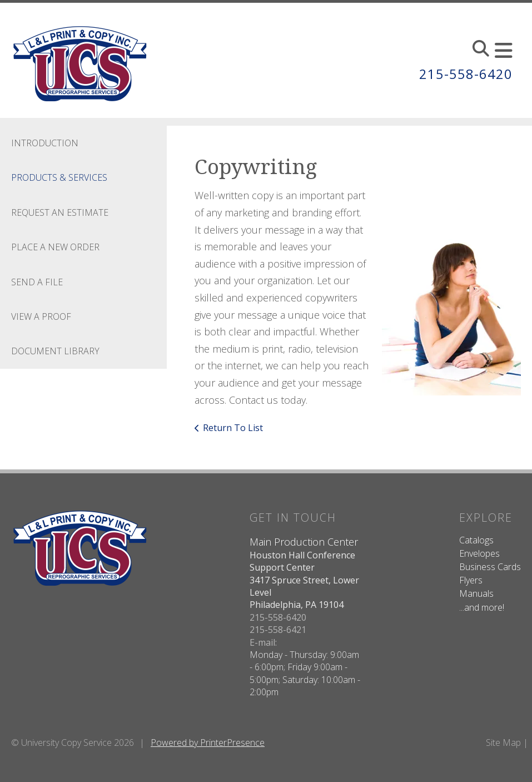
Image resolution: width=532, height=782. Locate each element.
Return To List (233, 428)
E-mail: (263, 642)
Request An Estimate (60, 212)
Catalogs (476, 540)
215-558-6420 (466, 74)
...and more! (482, 607)
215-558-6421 (278, 630)
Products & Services (59, 177)
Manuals (476, 593)
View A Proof (41, 316)
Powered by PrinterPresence (208, 743)
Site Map (503, 743)
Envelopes (479, 553)
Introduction (45, 143)
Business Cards (490, 567)
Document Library (55, 351)
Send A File (37, 282)
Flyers (471, 580)
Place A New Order (55, 247)
